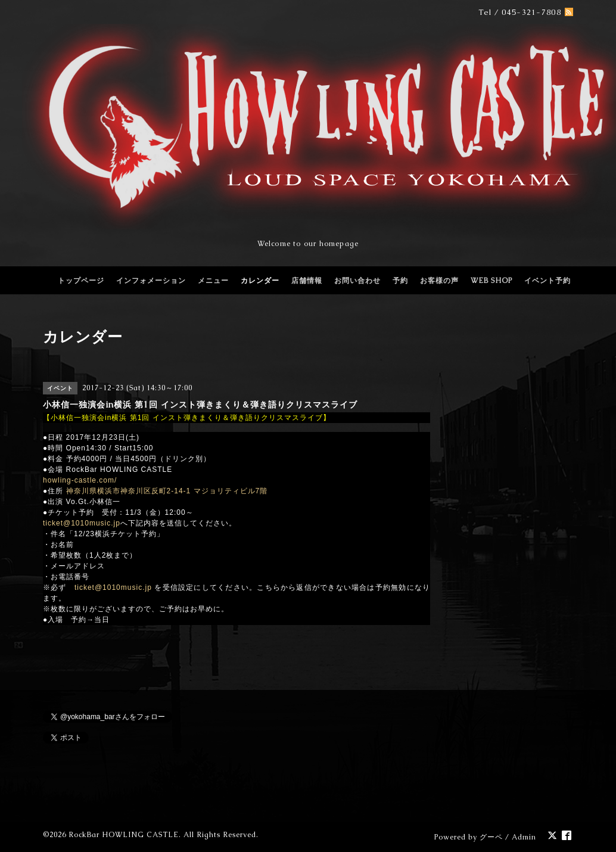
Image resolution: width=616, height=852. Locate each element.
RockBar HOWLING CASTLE (124, 835)
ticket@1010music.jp (82, 523)
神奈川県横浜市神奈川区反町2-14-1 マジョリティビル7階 (167, 491)
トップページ (81, 281)
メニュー (213, 281)
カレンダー (260, 281)
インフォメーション (151, 281)
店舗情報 (307, 281)
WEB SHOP (491, 281)
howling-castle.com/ (80, 480)
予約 (400, 281)
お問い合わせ (357, 281)
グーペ (491, 837)
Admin (524, 837)
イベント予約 (547, 281)
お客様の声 (439, 281)
